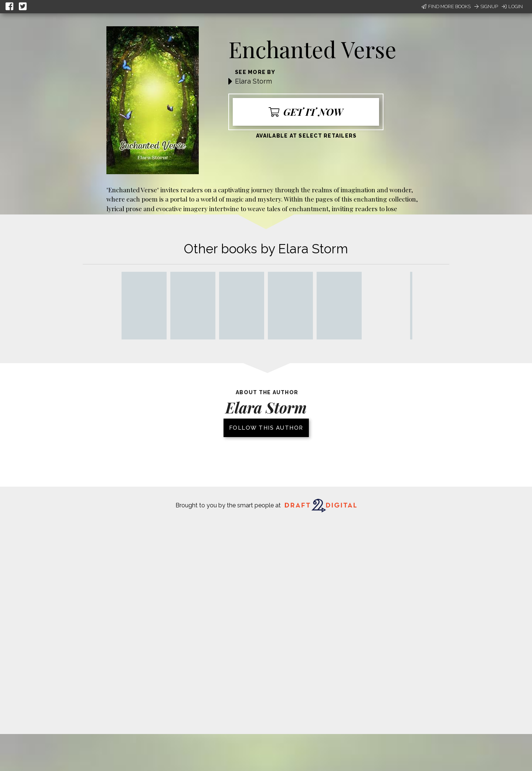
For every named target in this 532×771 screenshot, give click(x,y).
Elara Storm (253, 81)
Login (512, 6)
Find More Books (446, 6)
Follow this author (266, 428)
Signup (486, 6)
